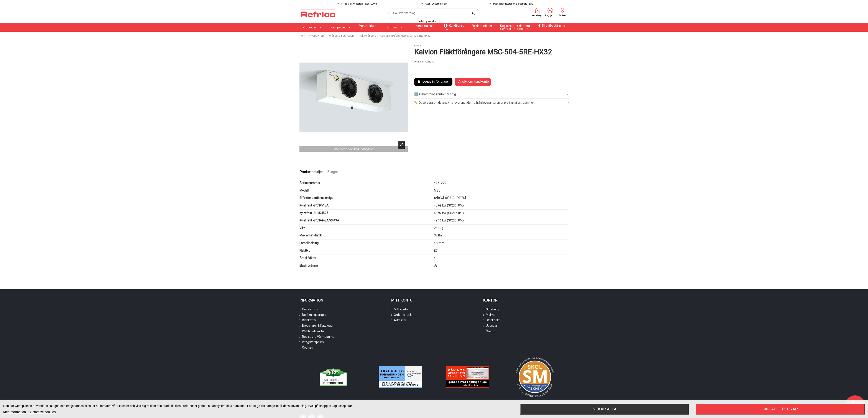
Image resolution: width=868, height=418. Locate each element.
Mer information (15, 412)
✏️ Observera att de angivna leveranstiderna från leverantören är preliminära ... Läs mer (491, 103)
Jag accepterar (780, 409)
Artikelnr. (419, 62)
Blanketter (309, 320)
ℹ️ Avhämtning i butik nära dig (491, 94)
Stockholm (493, 320)
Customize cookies (42, 412)
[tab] (491, 95)
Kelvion (418, 46)
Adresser (400, 320)
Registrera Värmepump (318, 337)
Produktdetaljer (311, 172)
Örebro (491, 331)
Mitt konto (401, 309)
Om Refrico (310, 309)
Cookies (307, 348)
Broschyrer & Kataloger (318, 326)
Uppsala (491, 326)
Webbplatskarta (313, 331)
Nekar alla (605, 409)
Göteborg (492, 309)
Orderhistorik (403, 315)
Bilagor (333, 172)
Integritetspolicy (313, 342)
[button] (341, 27)
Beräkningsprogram (316, 315)
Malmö (491, 315)
